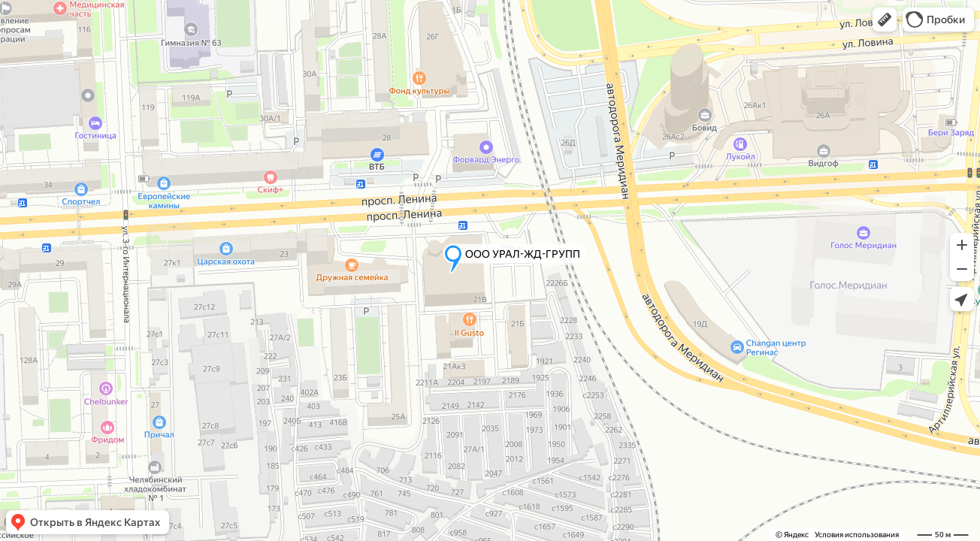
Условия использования (857, 535)
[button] (885, 20)
